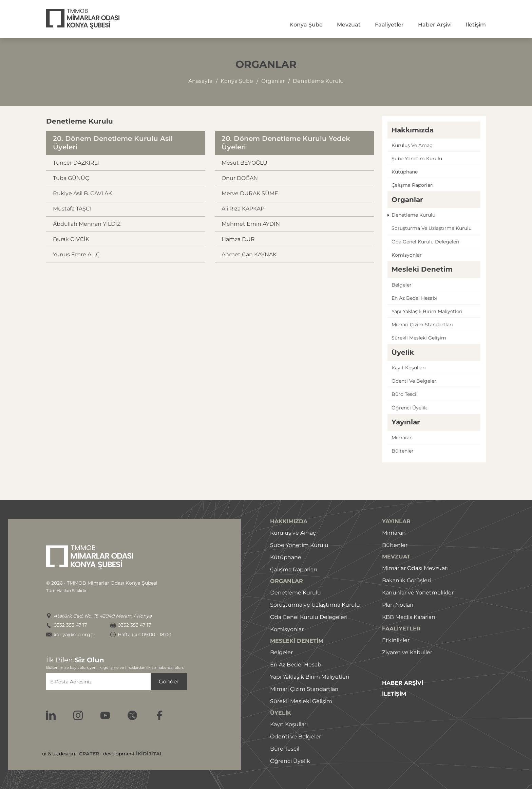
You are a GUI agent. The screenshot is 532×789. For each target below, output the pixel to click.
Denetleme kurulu (413, 215)
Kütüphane (405, 172)
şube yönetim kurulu (417, 159)
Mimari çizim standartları (422, 325)
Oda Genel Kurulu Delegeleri (309, 617)
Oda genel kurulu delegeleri (425, 242)
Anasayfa (200, 81)
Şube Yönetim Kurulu (299, 545)
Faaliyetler (389, 25)
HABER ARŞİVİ (403, 683)
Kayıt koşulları (409, 368)
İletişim (476, 25)
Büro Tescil (285, 749)
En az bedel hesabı (414, 298)
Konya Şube (306, 25)
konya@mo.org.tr (74, 635)
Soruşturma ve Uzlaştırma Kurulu (315, 605)
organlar (273, 81)
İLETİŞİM (394, 694)
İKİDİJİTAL (149, 754)
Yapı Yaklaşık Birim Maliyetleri (310, 677)
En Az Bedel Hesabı (296, 665)
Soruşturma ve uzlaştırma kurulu (432, 228)
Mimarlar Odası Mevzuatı (415, 568)
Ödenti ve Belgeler (296, 737)
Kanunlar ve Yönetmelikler (418, 593)
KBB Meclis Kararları (408, 617)
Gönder (169, 682)
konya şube (237, 81)
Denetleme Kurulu (296, 593)
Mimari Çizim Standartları (304, 689)
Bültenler (403, 451)
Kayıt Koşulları (289, 724)
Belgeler (402, 285)
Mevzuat (349, 25)
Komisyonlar (407, 255)
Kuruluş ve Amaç (293, 533)
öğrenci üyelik (409, 408)
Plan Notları (398, 605)
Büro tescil (405, 394)
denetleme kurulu (318, 81)
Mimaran (402, 438)
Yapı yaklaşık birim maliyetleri (427, 311)
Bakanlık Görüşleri (406, 580)
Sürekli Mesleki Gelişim (301, 701)
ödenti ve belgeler (414, 381)
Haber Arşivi (435, 25)
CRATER (89, 754)
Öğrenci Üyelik (290, 761)
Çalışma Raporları (293, 570)
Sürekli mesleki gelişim (419, 338)
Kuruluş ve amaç (412, 145)
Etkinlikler (396, 640)
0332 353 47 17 (70, 625)
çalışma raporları (413, 185)
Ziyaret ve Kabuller (407, 652)
